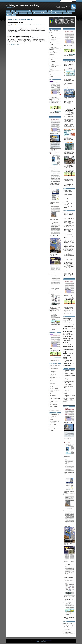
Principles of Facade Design (69, 137)
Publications (37, 24)
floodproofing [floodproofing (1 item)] (65, 339)
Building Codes (20, 24)
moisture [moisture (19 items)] (66, 353)
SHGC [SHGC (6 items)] (70, 360)
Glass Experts (29, 38)
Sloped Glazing (53, 66)
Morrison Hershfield (54, 397)
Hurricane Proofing (27, 24)
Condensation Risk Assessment (55, 149)
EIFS (65, 84)
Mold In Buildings (67, 392)
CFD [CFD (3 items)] (64, 326)
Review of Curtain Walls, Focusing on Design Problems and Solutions (69, 251)
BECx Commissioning (54, 38)
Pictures (52, 60)
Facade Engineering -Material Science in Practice (68, 196)
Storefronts (66, 265)
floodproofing (19, 33)
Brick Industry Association (69, 374)
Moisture (33, 24)
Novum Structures (53, 424)
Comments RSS (43, 642)
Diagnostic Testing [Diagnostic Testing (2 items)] (67, 330)
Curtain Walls (53, 41)
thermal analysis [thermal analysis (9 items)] (68, 363)
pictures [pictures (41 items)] (67, 355)
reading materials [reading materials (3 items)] (67, 358)
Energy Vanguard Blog (54, 102)
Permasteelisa (53, 429)
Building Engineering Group (69, 375)
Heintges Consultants (54, 388)
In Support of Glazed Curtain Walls (55, 254)
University (52, 75)
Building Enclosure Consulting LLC (57, 18)
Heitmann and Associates (55, 390)
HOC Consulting (53, 392)
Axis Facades (53, 367)
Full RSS (38, 642)
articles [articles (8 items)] (69, 318)
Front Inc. (52, 380)
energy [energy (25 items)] (66, 331)
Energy (24, 38)
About (51, 32)
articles (12, 33)
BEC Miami (52, 36)
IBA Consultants (53, 395)
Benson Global (53, 416)
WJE (51, 410)
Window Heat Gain (54, 98)
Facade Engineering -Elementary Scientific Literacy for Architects (68, 192)
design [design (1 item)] (73, 328)
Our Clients (52, 58)
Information (52, 54)
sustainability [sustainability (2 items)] (69, 362)
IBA (51, 394)
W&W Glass (52, 431)
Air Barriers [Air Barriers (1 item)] (65, 318)
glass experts (14, 45)
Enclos (51, 418)
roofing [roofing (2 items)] (69, 359)
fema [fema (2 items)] (70, 337)
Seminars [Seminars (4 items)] (65, 360)
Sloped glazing (67, 260)
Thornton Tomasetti (54, 406)
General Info (52, 49)
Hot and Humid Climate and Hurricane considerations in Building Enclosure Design (69, 118)
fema (15, 33)
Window (52, 76)
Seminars (52, 65)
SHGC (18, 45)
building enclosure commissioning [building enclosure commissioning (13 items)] (68, 322)
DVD (51, 43)
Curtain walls (66, 219)
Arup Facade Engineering (55, 365)
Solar (51, 68)
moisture (24, 33)
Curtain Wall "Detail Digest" (69, 62)
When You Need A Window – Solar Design (55, 328)
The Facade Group (54, 405)
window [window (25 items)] (69, 365)
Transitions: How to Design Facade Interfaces (55, 307)
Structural (52, 70)
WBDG (65, 401)
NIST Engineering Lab (68, 394)
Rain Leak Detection (54, 63)
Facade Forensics (53, 48)
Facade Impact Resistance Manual (55, 202)
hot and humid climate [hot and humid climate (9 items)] (67, 349)
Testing (51, 71)
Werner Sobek (53, 408)
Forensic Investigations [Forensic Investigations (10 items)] (68, 339)
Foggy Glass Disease (68, 235)
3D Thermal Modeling (68, 623)
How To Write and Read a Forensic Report (55, 236)
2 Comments (36, 38)
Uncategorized (53, 73)
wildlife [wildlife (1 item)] (64, 366)
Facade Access (53, 46)
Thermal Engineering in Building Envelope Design (55, 113)
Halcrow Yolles (53, 385)
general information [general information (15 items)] (67, 343)
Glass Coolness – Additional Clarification (19, 36)
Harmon (52, 420)
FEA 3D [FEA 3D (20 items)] (66, 336)
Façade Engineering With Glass (69, 98)
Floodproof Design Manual (15, 23)
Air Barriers (52, 34)
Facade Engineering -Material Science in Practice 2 (68, 200)
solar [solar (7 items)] (64, 362)
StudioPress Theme (48, 640)
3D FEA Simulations (54, 31)
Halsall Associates (54, 387)
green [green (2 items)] (64, 348)
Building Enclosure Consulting (23, 5)
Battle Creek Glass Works (55, 414)
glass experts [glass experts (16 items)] (68, 346)
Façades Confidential (68, 385)
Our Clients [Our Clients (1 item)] (72, 353)
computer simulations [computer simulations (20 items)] (68, 327)
